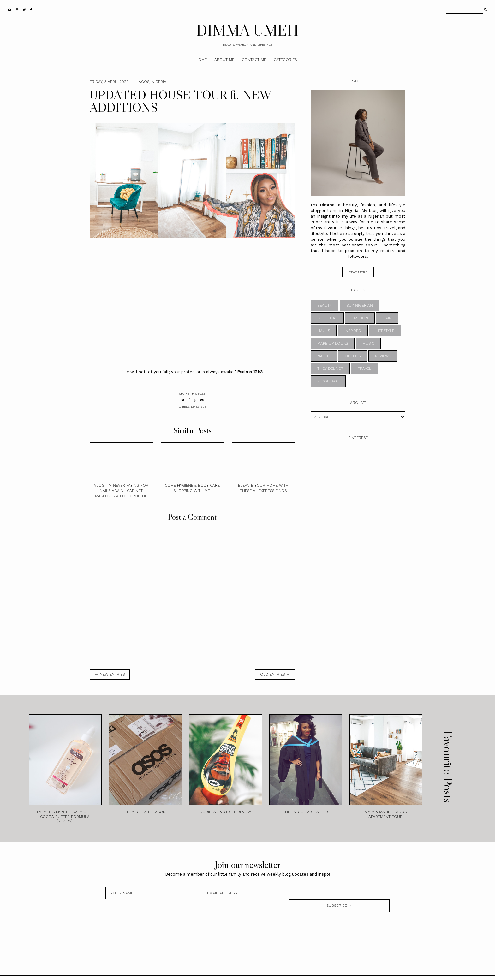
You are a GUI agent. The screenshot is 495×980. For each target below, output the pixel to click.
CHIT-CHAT (327, 318)
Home (201, 60)
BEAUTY (325, 305)
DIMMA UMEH (247, 30)
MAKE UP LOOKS (333, 343)
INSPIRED (353, 331)
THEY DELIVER (330, 369)
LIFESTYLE (199, 407)
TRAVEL (364, 369)
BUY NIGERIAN (360, 305)
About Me (224, 60)
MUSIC (368, 343)
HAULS (324, 331)
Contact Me (254, 60)
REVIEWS (383, 356)
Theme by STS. (269, 971)
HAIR (387, 318)
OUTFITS (353, 356)
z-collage (328, 381)
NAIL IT (324, 356)
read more (358, 272)
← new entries (110, 674)
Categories (285, 60)
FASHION (360, 318)
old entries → (275, 674)
